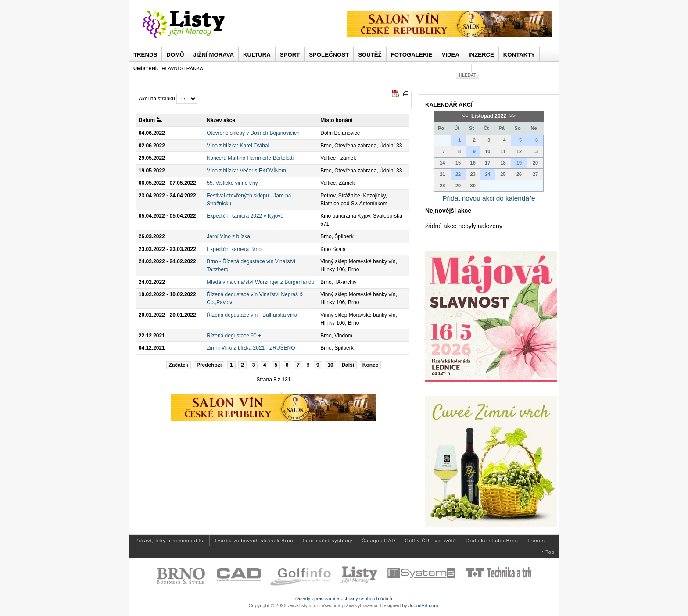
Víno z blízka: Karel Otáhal (238, 146)
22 (458, 174)
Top (550, 552)
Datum (150, 120)
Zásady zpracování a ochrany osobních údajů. (344, 598)
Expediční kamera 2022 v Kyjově (245, 216)
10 (330, 365)
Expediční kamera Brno (234, 249)
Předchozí (209, 365)
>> (511, 116)
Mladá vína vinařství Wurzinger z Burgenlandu (260, 282)
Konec (371, 365)
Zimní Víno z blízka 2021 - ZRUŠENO (251, 348)
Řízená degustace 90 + (234, 336)
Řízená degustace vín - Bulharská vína (252, 315)
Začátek (179, 365)
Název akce (221, 120)
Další (348, 365)
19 (519, 163)
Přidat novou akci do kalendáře (489, 198)
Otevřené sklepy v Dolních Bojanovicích (253, 133)
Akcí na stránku (157, 99)
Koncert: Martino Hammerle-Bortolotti (250, 158)
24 (487, 174)
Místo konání (336, 120)
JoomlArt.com (423, 605)
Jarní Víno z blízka (228, 236)
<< (466, 116)
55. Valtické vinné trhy (232, 183)
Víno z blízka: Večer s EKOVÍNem (246, 171)
